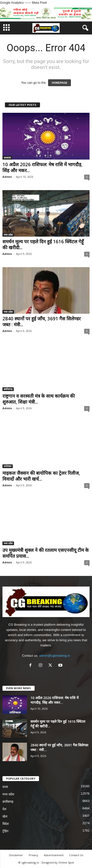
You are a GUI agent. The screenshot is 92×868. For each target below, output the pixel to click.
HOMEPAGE (59, 83)
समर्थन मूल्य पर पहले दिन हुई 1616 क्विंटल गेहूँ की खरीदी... (43, 245)
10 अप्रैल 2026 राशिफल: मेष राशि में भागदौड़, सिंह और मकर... (42, 167)
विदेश (6, 824)
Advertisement (54, 855)
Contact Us (76, 855)
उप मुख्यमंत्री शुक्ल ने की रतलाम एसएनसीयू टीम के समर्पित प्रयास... (46, 553)
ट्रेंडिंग (5, 831)
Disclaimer (16, 855)
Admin (7, 177)
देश (4, 809)
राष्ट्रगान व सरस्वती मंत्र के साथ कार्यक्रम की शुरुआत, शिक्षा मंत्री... (39, 399)
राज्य (5, 787)
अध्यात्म (7, 158)
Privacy (33, 855)
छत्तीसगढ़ (8, 389)
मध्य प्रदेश (8, 235)
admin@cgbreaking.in (54, 656)
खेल (5, 816)
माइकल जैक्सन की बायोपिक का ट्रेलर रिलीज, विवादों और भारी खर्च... (41, 476)
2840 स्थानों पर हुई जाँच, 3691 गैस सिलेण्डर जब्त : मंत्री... (42, 322)
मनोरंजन (8, 466)
